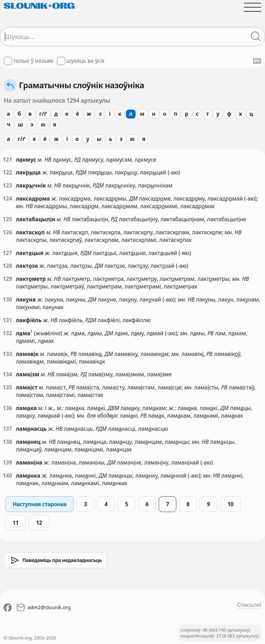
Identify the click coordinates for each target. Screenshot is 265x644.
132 (7, 333)
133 (7, 354)
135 (7, 387)
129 (7, 279)
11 (15, 523)
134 (7, 374)
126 (7, 232)
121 (7, 160)
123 (7, 185)
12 (39, 523)
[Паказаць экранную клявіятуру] (257, 61)
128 (7, 266)
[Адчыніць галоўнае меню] (253, 7)
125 (7, 219)
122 (7, 172)
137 (7, 429)
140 (7, 476)
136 (7, 408)
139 (7, 462)
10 (230, 504)
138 (7, 442)
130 (7, 299)
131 (7, 320)
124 (7, 198)
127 (7, 253)
